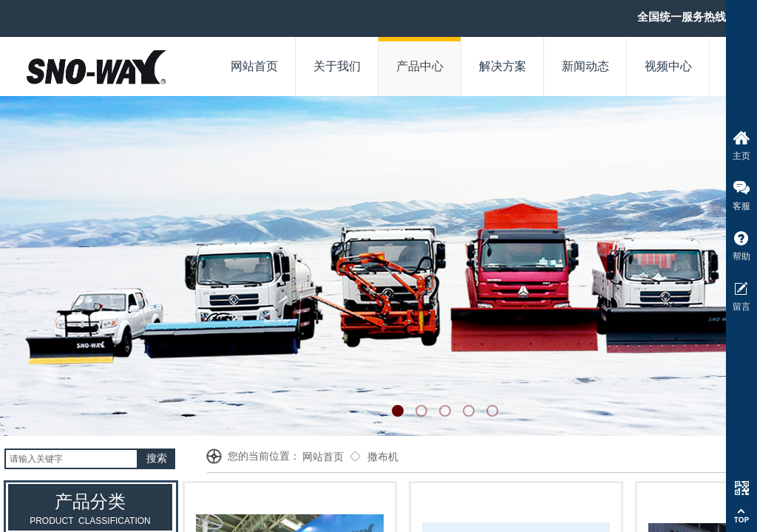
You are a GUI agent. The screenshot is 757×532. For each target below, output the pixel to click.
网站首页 (323, 457)
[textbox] (71, 459)
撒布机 (383, 457)
